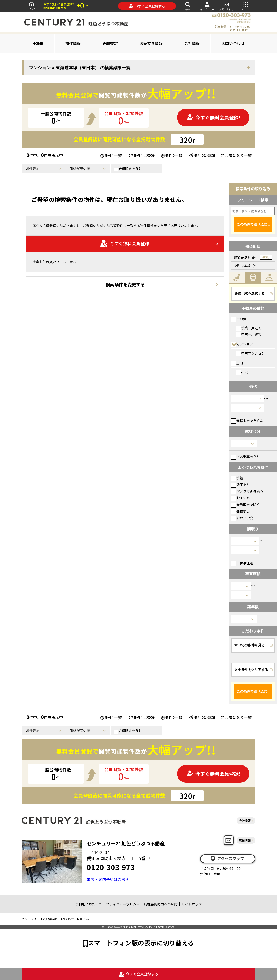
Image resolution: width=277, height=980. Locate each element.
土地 (237, 363)
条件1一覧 (111, 156)
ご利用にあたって (89, 904)
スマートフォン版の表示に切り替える (141, 943)
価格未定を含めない (249, 421)
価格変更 (241, 511)
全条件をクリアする (251, 670)
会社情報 (192, 43)
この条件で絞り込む (252, 224)
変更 (266, 257)
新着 (237, 478)
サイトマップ (192, 904)
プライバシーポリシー (123, 904)
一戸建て (241, 319)
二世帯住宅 (242, 563)
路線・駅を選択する (250, 293)
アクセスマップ (227, 859)
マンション (242, 344)
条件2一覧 (172, 156)
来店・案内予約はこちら (108, 879)
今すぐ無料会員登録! (214, 117)
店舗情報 (245, 840)
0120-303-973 (111, 867)
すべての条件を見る (250, 645)
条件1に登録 (141, 156)
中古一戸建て (249, 334)
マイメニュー (207, 6)
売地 (242, 372)
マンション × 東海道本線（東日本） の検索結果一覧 (80, 68)
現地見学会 (242, 518)
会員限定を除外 (128, 169)
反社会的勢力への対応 (161, 904)
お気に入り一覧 (236, 156)
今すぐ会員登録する (147, 6)
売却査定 (110, 43)
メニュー (246, 6)
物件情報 (73, 43)
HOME (31, 6)
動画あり (241, 485)
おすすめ (241, 498)
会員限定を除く (246, 505)
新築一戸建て (249, 328)
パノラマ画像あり (247, 491)
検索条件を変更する (125, 284)
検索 (188, 6)
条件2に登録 (202, 156)
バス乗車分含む (246, 456)
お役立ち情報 (151, 43)
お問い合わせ (226, 6)
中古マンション (250, 353)
